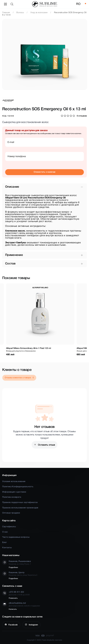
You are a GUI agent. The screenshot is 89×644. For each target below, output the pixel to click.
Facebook (13, 625)
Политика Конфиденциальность (18, 487)
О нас (5, 532)
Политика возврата (12, 497)
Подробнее (13, 567)
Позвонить (13, 598)
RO (78, 4)
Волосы (20, 13)
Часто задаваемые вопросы (16, 537)
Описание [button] (12, 187)
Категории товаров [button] (5, 4)
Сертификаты (9, 527)
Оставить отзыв (46, 445)
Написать (13, 609)
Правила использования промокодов (20, 508)
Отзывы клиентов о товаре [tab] (18, 378)
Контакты (7, 548)
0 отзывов (82, 116)
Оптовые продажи (11, 513)
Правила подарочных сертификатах (20, 502)
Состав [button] (10, 264)
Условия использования (14, 482)
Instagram (33, 625)
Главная (6, 13)
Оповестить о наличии (44, 172)
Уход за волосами (39, 13)
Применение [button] (14, 255)
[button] (13, 4)
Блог (5, 542)
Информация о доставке (14, 492)
